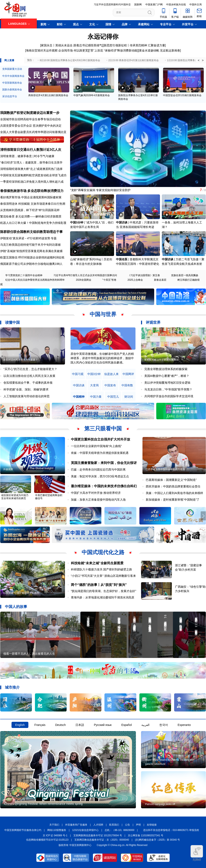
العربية (145, 725)
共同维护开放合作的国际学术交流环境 (169, 396)
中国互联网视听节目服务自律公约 (23, 830)
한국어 (164, 725)
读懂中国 (12, 322)
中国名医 (122, 259)
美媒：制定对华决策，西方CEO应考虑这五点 (100, 476)
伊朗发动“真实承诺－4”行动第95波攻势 (25, 238)
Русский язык (103, 725)
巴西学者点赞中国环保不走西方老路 (165, 469)
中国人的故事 (16, 607)
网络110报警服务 (57, 830)
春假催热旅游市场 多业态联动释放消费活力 (32, 191)
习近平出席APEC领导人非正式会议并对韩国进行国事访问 (85, 275)
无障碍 (197, 853)
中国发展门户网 (154, 5)
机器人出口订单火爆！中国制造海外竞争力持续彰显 (33, 223)
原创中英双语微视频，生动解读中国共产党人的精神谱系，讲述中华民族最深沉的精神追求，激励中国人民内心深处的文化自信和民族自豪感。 (102, 358)
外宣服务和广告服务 (76, 825)
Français (40, 725)
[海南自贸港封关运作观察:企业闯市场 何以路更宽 (57, 50)
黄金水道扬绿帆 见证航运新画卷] (160, 50)
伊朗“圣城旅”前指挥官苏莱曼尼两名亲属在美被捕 (31, 251)
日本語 (80, 725)
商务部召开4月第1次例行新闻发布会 (48, 95)
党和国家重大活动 (12, 69)
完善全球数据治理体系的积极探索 (166, 369)
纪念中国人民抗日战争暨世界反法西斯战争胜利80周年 (35, 280)
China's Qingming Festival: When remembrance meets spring (43, 804)
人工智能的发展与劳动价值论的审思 (27, 396)
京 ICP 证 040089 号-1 (55, 835)
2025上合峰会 (135, 280)
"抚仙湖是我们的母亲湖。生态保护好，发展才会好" (104, 591)
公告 (127, 825)
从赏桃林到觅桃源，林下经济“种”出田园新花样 (30, 210)
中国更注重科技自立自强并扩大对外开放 (101, 439)
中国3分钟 (77, 222)
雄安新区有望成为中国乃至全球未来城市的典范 (15, 497)
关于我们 (54, 825)
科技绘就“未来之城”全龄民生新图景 (97, 563)
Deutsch (60, 725)
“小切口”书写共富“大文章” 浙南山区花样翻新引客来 (104, 576)
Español (127, 725)
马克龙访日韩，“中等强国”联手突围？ (168, 389)
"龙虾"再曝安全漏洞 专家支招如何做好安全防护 (100, 190)
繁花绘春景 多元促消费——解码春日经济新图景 (31, 216)
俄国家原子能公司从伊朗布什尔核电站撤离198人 (31, 264)
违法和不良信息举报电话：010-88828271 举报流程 (171, 830)
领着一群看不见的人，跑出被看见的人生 (29, 654)
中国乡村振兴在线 (176, 5)
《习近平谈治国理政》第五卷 (144, 275)
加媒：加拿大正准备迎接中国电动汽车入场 (98, 500)
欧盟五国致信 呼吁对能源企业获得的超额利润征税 (32, 257)
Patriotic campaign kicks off (160, 804)
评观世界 (153, 322)
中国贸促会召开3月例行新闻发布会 (182, 95)
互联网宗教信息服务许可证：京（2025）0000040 (102, 840)
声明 (138, 825)
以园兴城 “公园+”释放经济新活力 (21, 593)
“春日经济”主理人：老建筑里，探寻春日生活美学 (31, 162)
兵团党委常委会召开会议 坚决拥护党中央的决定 (31, 126)
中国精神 (79, 397)
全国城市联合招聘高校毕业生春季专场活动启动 (30, 119)
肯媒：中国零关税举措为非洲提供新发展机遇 (100, 453)
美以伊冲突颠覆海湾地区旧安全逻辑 (167, 383)
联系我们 (114, 825)
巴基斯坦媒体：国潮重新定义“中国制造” (171, 480)
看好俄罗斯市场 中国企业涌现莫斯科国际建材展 (31, 197)
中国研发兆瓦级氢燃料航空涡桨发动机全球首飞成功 (33, 175)
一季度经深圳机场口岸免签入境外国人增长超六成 (32, 182)
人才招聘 (98, 825)
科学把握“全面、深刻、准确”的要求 (26, 389)
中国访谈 (122, 222)
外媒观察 (8, 469)
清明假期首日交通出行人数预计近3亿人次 (31, 150)
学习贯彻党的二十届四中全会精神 (24, 275)
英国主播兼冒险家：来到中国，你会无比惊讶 (104, 463)
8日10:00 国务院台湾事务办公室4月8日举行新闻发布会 (70, 60)
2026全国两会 (84, 280)
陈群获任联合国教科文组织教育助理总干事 (31, 232)
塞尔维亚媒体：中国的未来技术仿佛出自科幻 (104, 486)
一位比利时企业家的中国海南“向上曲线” (96, 446)
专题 (54, 238)
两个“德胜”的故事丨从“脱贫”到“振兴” (99, 585)
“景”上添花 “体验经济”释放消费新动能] (114, 50)
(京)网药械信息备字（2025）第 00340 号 (158, 840)
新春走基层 (160, 280)
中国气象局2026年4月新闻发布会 (92, 95)
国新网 (138, 5)
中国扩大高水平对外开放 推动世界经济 (96, 493)
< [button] (199, 60)
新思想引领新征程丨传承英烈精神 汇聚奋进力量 (134, 45)
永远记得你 (103, 37)
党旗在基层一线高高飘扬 (185, 275)
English (20, 725)
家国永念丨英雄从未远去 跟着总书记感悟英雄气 (72, 45)
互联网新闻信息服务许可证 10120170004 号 (98, 835)
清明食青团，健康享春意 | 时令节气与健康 (27, 156)
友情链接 (152, 825)
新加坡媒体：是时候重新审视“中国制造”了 (173, 500)
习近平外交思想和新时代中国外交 (112, 5)
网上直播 (9, 60)
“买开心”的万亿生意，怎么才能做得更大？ (30, 369)
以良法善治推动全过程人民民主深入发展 (29, 376)
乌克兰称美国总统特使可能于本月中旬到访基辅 (30, 245)
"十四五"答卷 (109, 280)
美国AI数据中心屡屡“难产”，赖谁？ (167, 376)
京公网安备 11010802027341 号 (146, 835)
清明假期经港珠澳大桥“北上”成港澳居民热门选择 (31, 169)
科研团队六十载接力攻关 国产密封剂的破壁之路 (102, 569)
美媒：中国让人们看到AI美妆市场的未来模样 (174, 493)
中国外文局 (196, 5)
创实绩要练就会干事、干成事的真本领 (28, 383)
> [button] (203, 60)
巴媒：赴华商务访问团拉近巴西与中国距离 (98, 470)
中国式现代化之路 (103, 552)
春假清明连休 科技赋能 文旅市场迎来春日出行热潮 (33, 204)
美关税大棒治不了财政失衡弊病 (161, 360)
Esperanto (184, 725)
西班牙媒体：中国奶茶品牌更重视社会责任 (173, 486)
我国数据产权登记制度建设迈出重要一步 (30, 113)
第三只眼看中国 (103, 429)
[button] (203, 147)
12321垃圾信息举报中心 (85, 830)
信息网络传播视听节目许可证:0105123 (47, 840)
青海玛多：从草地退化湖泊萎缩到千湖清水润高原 (103, 597)
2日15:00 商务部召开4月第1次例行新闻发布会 (134, 60)
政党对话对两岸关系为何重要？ (21, 360)
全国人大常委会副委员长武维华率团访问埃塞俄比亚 (33, 132)
